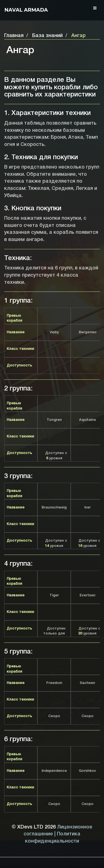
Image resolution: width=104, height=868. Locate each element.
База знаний (47, 36)
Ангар (78, 36)
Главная (14, 36)
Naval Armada (26, 10)
